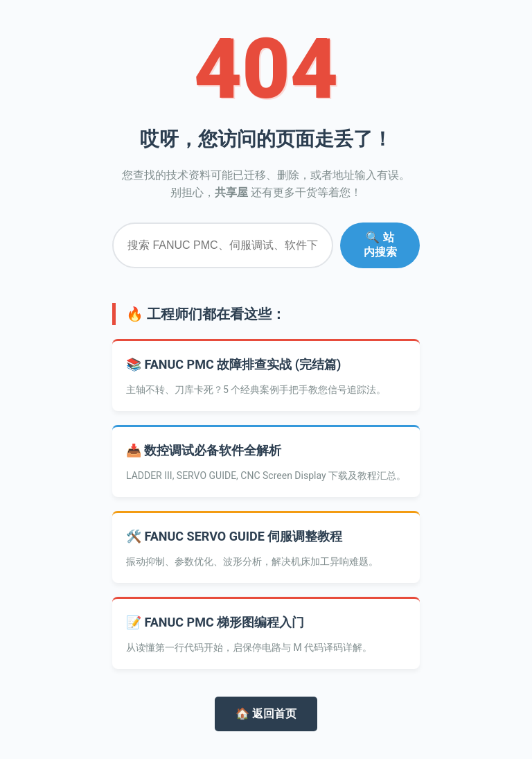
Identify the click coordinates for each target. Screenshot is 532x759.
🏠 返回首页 (266, 714)
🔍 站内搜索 (380, 245)
